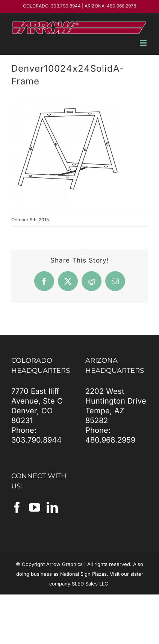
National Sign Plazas (83, 574)
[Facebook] (17, 507)
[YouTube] (35, 507)
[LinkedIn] (52, 507)
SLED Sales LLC (90, 584)
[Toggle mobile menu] (144, 43)
